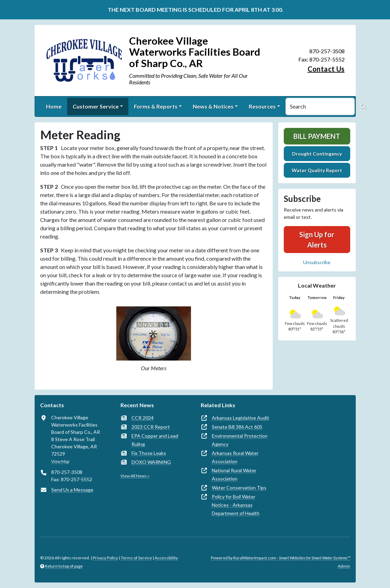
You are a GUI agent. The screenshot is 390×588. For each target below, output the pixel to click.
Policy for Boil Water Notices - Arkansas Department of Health (236, 505)
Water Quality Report (317, 170)
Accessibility (166, 558)
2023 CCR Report (151, 427)
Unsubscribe (317, 262)
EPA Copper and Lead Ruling (155, 440)
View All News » (135, 476)
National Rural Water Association (234, 474)
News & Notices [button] (213, 106)
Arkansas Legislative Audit (241, 418)
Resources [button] (262, 106)
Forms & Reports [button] (156, 106)
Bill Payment (317, 136)
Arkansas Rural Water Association (235, 457)
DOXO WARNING (151, 462)
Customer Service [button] (96, 106)
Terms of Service (136, 558)
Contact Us (326, 69)
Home (54, 106)
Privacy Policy (105, 558)
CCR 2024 (143, 418)
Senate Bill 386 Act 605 (237, 427)
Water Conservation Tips (239, 488)
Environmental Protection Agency (240, 440)
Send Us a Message (72, 490)
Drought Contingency (317, 154)
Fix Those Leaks (149, 453)
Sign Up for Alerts (317, 240)
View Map (60, 461)
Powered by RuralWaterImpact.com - (280, 558)
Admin (344, 566)
